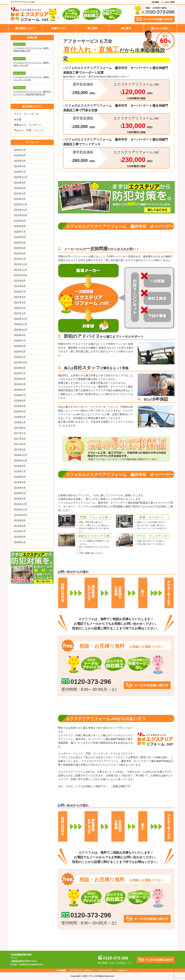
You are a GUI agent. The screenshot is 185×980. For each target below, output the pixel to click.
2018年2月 (20, 417)
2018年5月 (20, 406)
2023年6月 (20, 183)
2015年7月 (20, 531)
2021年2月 (20, 308)
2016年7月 (20, 471)
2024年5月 (20, 161)
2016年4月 (20, 488)
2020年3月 (20, 352)
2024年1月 (20, 172)
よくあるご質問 (168, 2)
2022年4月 (20, 248)
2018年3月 (20, 412)
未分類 (18, 119)
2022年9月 (20, 221)
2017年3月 (20, 450)
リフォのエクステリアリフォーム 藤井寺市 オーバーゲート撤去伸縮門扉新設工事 (32, 93)
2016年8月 (20, 466)
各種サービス (59, 28)
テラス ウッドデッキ (152, 536)
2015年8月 (20, 526)
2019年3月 (20, 384)
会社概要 (155, 2)
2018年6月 (20, 401)
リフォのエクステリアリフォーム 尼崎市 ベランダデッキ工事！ (32, 78)
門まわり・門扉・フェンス (29, 130)
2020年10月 (21, 330)
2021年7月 (20, 292)
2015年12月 (21, 504)
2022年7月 (20, 232)
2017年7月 (20, 433)
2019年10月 (21, 362)
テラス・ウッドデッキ (26, 114)
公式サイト (124, 970)
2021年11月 (21, 270)
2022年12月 (21, 204)
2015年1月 (20, 542)
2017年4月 (20, 444)
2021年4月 (20, 297)
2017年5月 (20, 439)
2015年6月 (20, 537)
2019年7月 (20, 373)
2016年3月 (20, 493)
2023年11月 (21, 177)
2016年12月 (21, 455)
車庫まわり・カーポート (28, 125)
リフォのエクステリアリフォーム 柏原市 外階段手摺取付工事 (32, 50)
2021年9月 (20, 281)
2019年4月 (20, 379)
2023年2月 (20, 199)
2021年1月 (20, 313)
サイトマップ (106, 970)
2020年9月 (20, 335)
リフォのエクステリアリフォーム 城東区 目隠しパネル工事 (32, 64)
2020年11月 (21, 324)
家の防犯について (25, 28)
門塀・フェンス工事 (94, 517)
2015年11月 (21, 510)
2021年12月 (21, 264)
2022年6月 (20, 237)
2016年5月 (20, 482)
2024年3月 (20, 166)
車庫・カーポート (152, 517)
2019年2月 (20, 390)
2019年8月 (20, 368)
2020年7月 (20, 341)
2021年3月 (20, 303)
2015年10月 (21, 515)
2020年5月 (20, 346)
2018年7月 (20, 395)
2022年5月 (20, 243)
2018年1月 (20, 422)
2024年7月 (20, 150)
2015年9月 (20, 521)
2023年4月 (20, 194)
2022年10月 (21, 215)
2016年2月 (20, 499)
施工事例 (126, 28)
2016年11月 (21, 461)
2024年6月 (20, 155)
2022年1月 (20, 259)
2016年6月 (20, 477)
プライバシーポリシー (83, 970)
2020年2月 (20, 357)
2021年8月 (20, 286)
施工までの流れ (160, 28)
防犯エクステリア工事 (94, 536)
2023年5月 (20, 188)
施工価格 (92, 28)
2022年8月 (20, 226)
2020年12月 (21, 319)
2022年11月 (21, 210)
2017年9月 (20, 428)
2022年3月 (20, 254)
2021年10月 (21, 275)
